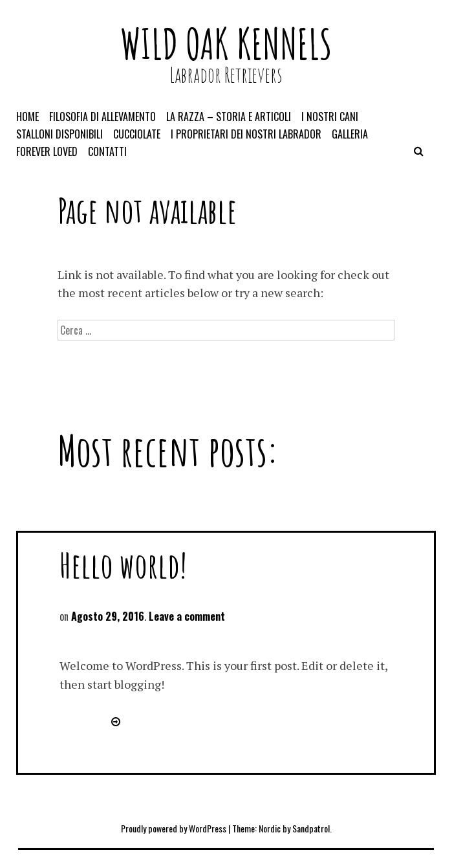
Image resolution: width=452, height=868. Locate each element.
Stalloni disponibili (59, 134)
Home (27, 117)
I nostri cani (330, 117)
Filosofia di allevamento (102, 117)
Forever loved (47, 151)
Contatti (107, 151)
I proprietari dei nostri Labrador (246, 134)
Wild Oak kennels (226, 44)
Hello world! (123, 565)
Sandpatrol (311, 828)
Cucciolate (137, 134)
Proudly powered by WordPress (174, 828)
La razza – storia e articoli (229, 117)
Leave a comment (187, 616)
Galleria (350, 134)
